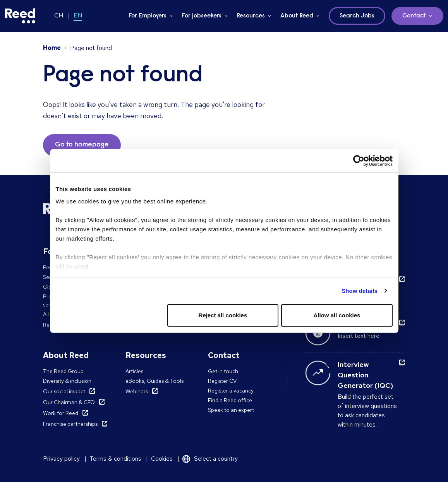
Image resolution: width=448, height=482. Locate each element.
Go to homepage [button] (82, 145)
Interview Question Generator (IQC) (365, 375)
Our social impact (64, 391)
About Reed (297, 16)
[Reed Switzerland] (20, 16)
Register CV (222, 381)
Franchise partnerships (70, 424)
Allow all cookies (337, 315)
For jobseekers (202, 16)
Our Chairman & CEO (69, 402)
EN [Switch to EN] (78, 15)
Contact (414, 16)
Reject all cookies (223, 315)
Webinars (137, 391)
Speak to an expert (231, 410)
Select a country (216, 459)
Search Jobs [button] (357, 16)
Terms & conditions (115, 459)
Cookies (162, 459)
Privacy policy (61, 459)
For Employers (148, 16)
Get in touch (223, 371)
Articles (134, 371)
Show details (360, 291)
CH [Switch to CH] (59, 15)
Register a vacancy (231, 391)
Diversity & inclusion (67, 381)
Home (52, 48)
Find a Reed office (230, 400)
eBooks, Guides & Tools (154, 381)
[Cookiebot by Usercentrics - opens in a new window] (359, 161)
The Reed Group (63, 371)
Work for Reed (61, 413)
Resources (251, 16)
